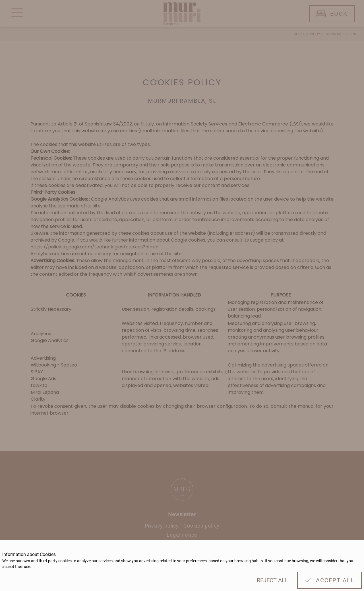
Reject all (272, 580)
